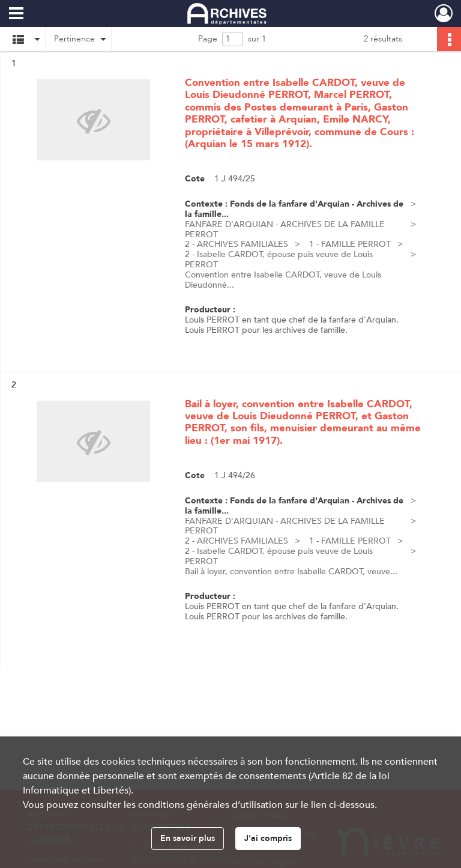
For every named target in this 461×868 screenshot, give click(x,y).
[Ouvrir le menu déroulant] (16, 14)
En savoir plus (188, 838)
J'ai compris (268, 838)
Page (208, 39)
